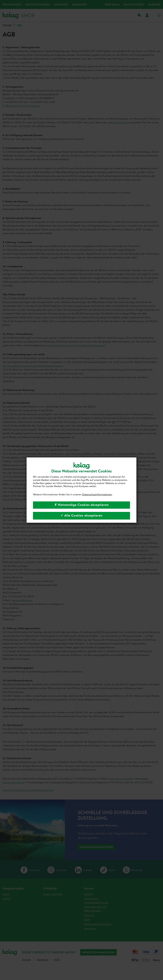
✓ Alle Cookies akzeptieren (81, 515)
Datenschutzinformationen (97, 495)
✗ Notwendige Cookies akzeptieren (81, 505)
